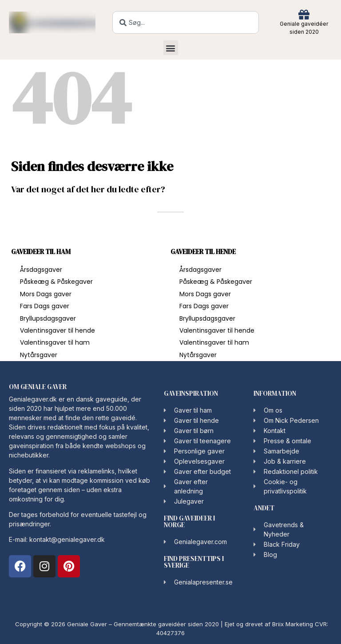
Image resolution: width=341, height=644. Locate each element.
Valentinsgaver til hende (57, 330)
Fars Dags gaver (45, 306)
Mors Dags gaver (46, 294)
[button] (171, 48)
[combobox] (186, 22)
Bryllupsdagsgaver (48, 318)
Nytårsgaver (39, 355)
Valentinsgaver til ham (55, 342)
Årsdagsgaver (41, 270)
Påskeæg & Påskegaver (56, 282)
